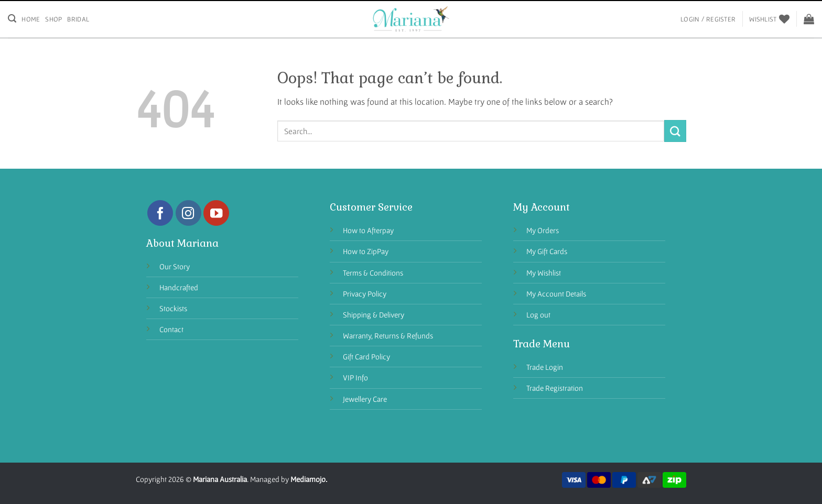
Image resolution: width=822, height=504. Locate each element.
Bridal (78, 19)
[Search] (12, 19)
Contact (171, 329)
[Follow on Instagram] (188, 213)
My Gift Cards (547, 251)
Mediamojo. (309, 479)
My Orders (543, 230)
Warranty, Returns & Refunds (388, 336)
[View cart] (809, 19)
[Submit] (675, 131)
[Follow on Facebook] (160, 213)
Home (31, 19)
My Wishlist (544, 273)
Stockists (173, 308)
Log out (538, 315)
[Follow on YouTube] (216, 213)
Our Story (175, 266)
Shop (53, 19)
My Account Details (556, 294)
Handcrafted (179, 287)
